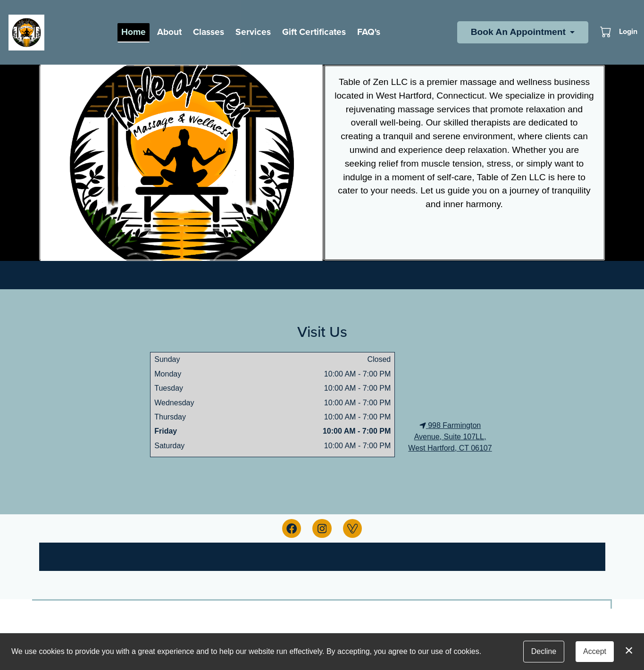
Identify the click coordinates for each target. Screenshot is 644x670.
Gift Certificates (314, 32)
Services (253, 32)
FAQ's (369, 32)
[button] (606, 32)
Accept (595, 651)
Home (134, 32)
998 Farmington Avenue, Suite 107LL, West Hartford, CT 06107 (450, 437)
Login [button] (628, 31)
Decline (544, 651)
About (169, 32)
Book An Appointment (518, 32)
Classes (209, 32)
